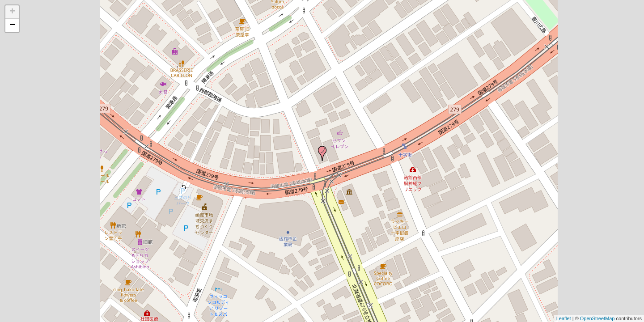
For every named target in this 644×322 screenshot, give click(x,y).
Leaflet (564, 318)
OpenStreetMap (597, 318)
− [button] (12, 25)
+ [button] (12, 12)
